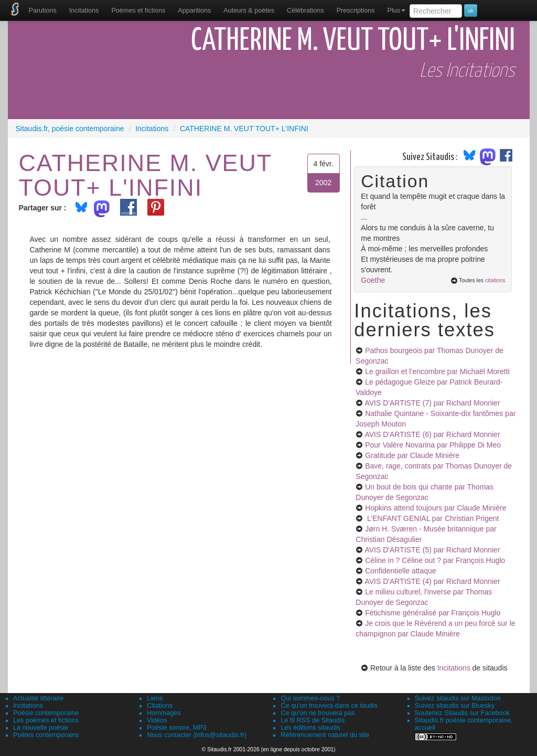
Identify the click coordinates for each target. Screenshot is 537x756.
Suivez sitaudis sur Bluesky (455, 706)
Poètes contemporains (46, 735)
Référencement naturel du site (325, 735)
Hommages (164, 713)
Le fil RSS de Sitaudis (313, 720)
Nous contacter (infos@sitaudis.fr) (197, 735)
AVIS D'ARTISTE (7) (432, 403)
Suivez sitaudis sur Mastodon (458, 698)
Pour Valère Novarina (433, 445)
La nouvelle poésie (41, 728)
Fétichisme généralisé (433, 613)
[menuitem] (43, 10)
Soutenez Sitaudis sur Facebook (462, 713)
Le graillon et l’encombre (437, 371)
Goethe (373, 280)
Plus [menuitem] (396, 10)
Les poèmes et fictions (46, 720)
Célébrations (305, 10)
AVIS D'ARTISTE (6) (432, 434)
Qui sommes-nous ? (310, 698)
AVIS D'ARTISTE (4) (432, 581)
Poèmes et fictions (138, 10)
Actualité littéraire (39, 698)
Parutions (43, 10)
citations (495, 280)
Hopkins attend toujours (436, 508)
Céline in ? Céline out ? (435, 560)
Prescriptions (356, 10)
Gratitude (412, 455)
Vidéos (157, 720)
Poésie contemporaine (46, 713)
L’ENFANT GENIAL (432, 518)
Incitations (454, 668)
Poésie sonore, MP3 (176, 728)
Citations (160, 706)
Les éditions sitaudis (310, 728)
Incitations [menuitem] (84, 10)
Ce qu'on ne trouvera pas (318, 713)
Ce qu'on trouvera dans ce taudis (329, 706)
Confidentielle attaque (400, 571)
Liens (155, 698)
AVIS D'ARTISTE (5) (432, 550)
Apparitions (194, 10)
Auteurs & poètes (249, 10)
